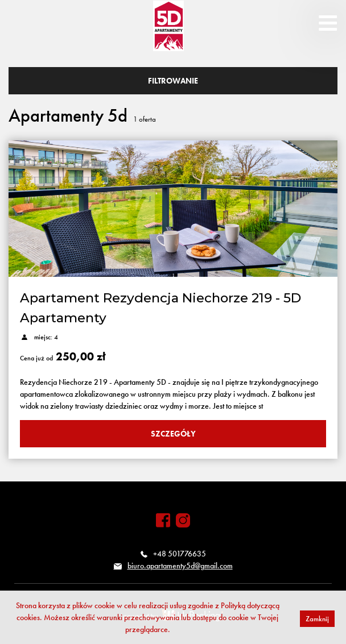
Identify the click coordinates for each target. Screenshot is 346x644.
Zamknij (317, 619)
